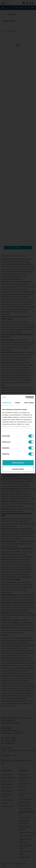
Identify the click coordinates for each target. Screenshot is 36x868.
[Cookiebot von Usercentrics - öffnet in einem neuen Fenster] (26, 397)
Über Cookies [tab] (29, 403)
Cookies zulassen (18, 463)
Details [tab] (18, 403)
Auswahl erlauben (18, 469)
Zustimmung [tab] (7, 403)
